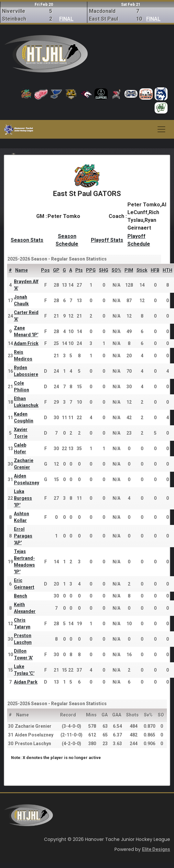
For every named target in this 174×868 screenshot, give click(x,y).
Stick (142, 270)
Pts (79, 270)
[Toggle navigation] (161, 129)
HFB (155, 270)
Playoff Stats (107, 240)
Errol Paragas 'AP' (23, 536)
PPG (91, 270)
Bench (21, 596)
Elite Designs (156, 849)
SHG (104, 270)
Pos (45, 270)
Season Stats (27, 240)
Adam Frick (26, 343)
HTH (168, 270)
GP (56, 270)
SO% (116, 270)
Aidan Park (26, 682)
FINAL (66, 19)
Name (22, 270)
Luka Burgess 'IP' (23, 498)
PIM (129, 270)
